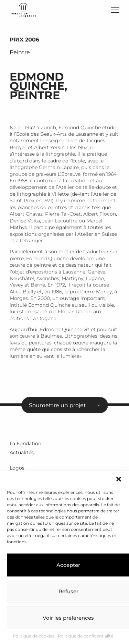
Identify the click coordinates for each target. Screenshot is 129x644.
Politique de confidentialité (85, 636)
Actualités (22, 452)
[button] (119, 479)
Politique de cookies (34, 636)
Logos (17, 468)
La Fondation (25, 443)
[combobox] (65, 405)
